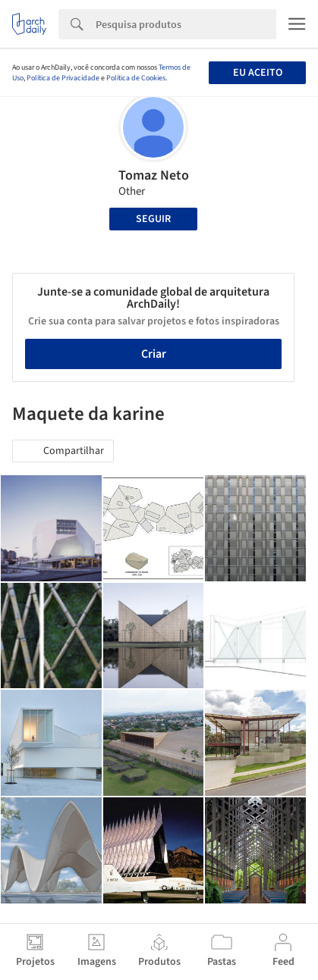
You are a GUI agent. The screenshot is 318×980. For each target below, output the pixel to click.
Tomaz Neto (154, 175)
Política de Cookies (136, 78)
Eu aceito (258, 73)
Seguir (153, 219)
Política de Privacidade (63, 78)
